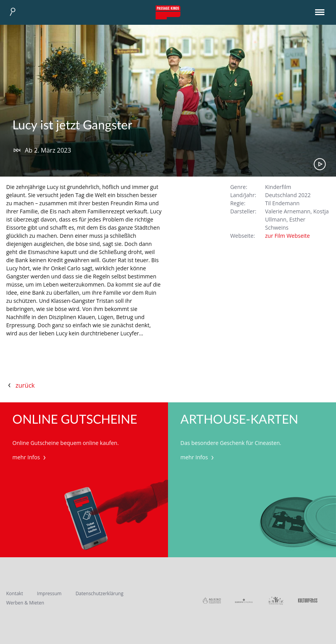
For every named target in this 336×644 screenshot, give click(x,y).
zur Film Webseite (288, 236)
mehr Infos (30, 457)
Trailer (320, 164)
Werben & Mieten (25, 603)
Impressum (49, 593)
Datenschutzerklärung (99, 593)
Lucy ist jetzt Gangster (72, 125)
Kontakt (15, 593)
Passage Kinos (168, 12)
